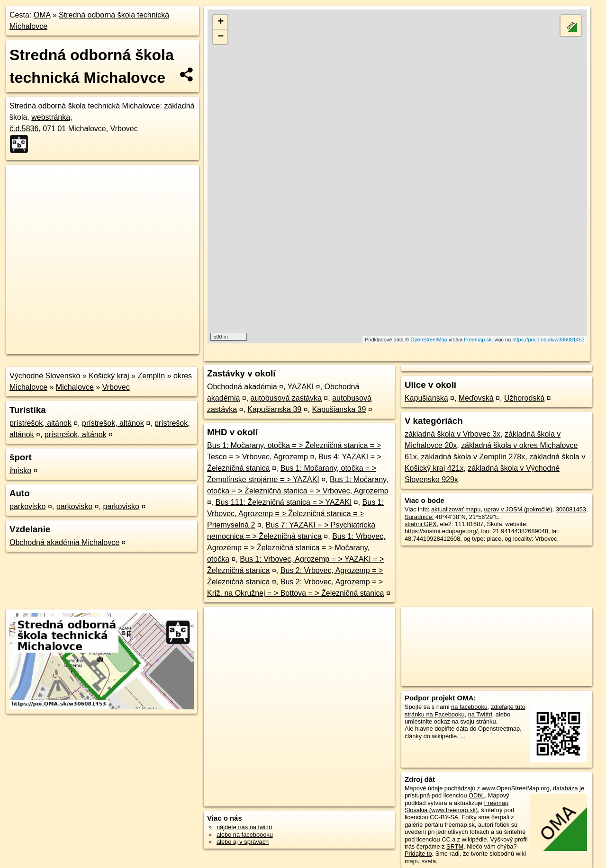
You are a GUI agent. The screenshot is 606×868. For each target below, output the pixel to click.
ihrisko (20, 470)
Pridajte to (418, 854)
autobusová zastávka (286, 398)
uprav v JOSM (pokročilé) (518, 509)
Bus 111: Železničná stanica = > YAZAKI (284, 502)
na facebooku (469, 707)
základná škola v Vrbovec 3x (452, 434)
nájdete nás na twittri (244, 827)
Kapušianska (426, 398)
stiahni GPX (421, 524)
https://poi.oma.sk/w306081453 (548, 340)
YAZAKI (301, 387)
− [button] (221, 37)
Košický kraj (109, 376)
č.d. (24, 129)
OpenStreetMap (429, 340)
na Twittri (480, 714)
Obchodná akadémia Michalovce (64, 542)
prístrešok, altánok (41, 423)
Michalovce (75, 387)
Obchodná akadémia (242, 387)
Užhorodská (524, 398)
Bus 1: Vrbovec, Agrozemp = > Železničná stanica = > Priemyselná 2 (295, 514)
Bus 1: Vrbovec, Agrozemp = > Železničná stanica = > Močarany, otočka (296, 548)
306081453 (571, 509)
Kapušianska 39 (274, 409)
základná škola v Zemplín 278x (473, 457)
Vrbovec (116, 387)
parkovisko (27, 506)
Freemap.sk (478, 340)
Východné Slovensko (45, 376)
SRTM (455, 846)
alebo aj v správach (243, 842)
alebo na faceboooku (245, 835)
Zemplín (151, 376)
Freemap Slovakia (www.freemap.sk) (457, 806)
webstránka (51, 117)
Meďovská (476, 398)
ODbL (476, 795)
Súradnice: (419, 517)
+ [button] (221, 22)
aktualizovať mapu (456, 509)
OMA (42, 15)
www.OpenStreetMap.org (516, 788)
